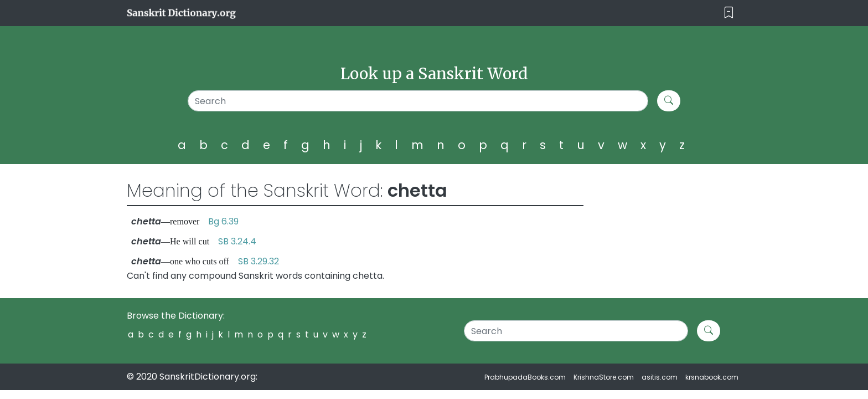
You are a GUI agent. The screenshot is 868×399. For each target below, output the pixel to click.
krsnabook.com (712, 377)
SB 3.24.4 (237, 241)
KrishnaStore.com (604, 377)
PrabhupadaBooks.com (525, 377)
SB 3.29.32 (259, 261)
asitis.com (660, 377)
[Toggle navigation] (729, 13)
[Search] (418, 101)
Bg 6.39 (223, 221)
